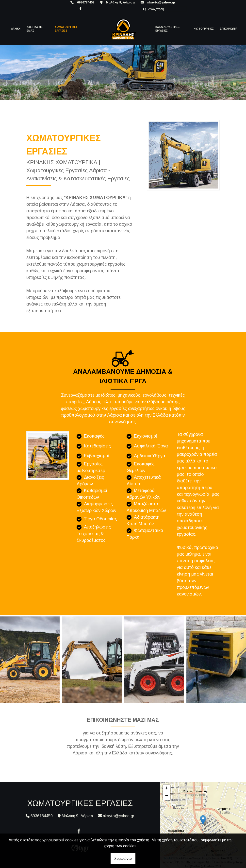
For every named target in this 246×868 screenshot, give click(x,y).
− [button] (167, 796)
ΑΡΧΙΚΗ (16, 29)
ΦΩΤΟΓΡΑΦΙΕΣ (204, 29)
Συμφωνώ (123, 859)
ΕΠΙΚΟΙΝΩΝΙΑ (229, 29)
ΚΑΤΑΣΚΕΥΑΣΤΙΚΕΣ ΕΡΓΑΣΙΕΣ (168, 29)
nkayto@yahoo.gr (161, 2)
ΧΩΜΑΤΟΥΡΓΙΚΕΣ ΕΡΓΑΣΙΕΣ (66, 29)
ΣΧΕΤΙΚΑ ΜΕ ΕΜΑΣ (35, 29)
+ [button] (167, 789)
